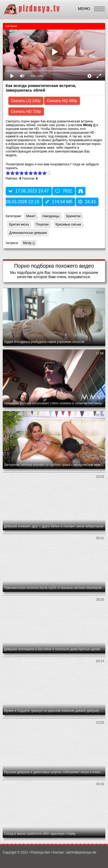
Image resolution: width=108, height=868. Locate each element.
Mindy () (28, 243)
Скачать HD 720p (26, 111)
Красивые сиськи (68, 224)
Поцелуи (42, 224)
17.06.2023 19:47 (29, 191)
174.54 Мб (59, 202)
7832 (64, 191)
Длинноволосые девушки (28, 233)
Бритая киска (19, 224)
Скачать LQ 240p (26, 101)
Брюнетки (73, 216)
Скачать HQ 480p (62, 101)
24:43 (87, 202)
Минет (31, 216)
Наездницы (51, 216)
